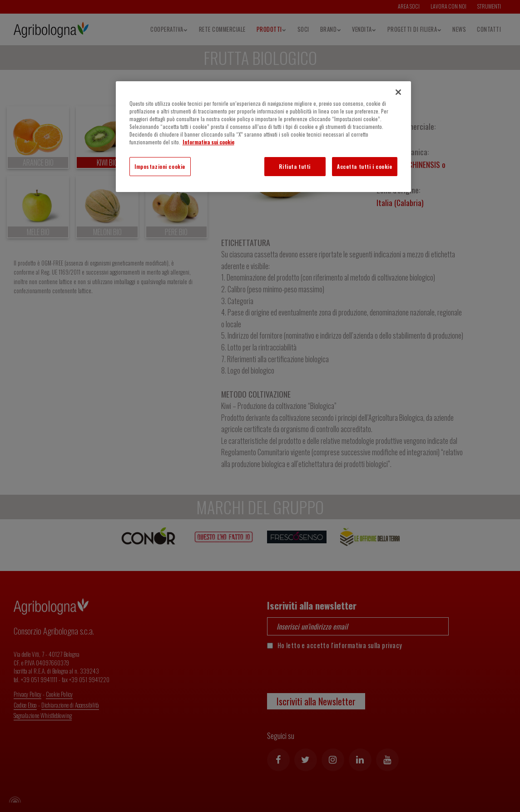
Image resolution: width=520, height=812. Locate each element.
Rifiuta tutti (295, 166)
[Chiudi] (398, 92)
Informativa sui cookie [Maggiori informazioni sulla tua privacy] (208, 142)
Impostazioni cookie (160, 166)
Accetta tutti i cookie (365, 166)
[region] (263, 137)
